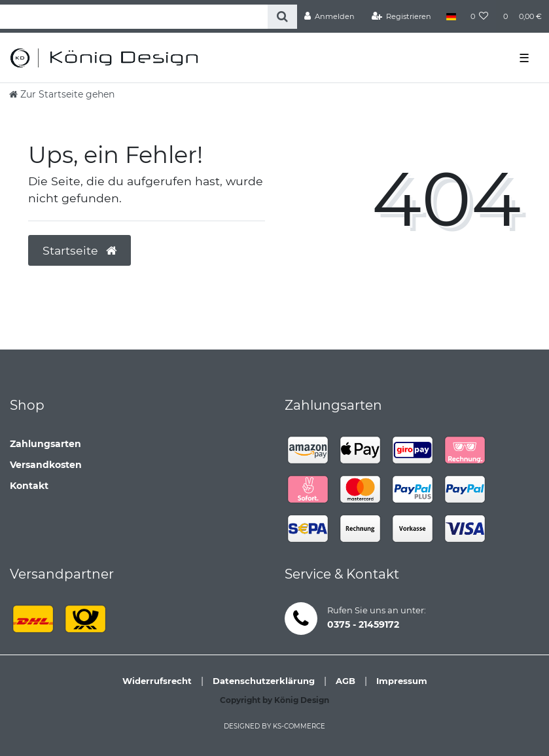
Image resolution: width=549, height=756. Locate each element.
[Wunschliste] (480, 16)
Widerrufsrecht (157, 681)
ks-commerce (299, 726)
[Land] (451, 16)
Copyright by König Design (274, 700)
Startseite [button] (80, 250)
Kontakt (29, 486)
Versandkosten (46, 465)
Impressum (402, 681)
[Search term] (134, 17)
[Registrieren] (402, 16)
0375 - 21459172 (363, 624)
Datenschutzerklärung (264, 681)
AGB (345, 681)
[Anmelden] (330, 16)
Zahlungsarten (45, 444)
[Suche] (282, 17)
